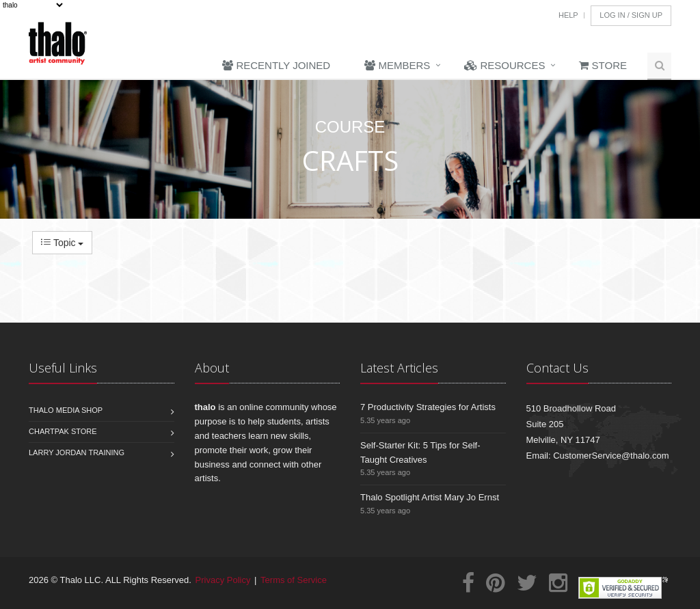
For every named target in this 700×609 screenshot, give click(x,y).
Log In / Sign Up (631, 15)
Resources (504, 65)
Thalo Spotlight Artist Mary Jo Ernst (430, 497)
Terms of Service (294, 580)
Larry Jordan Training (77, 452)
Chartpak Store (63, 431)
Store (603, 65)
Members (397, 65)
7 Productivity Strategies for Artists (428, 407)
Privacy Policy (223, 580)
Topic (62, 243)
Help (568, 15)
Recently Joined (276, 65)
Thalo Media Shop (66, 410)
